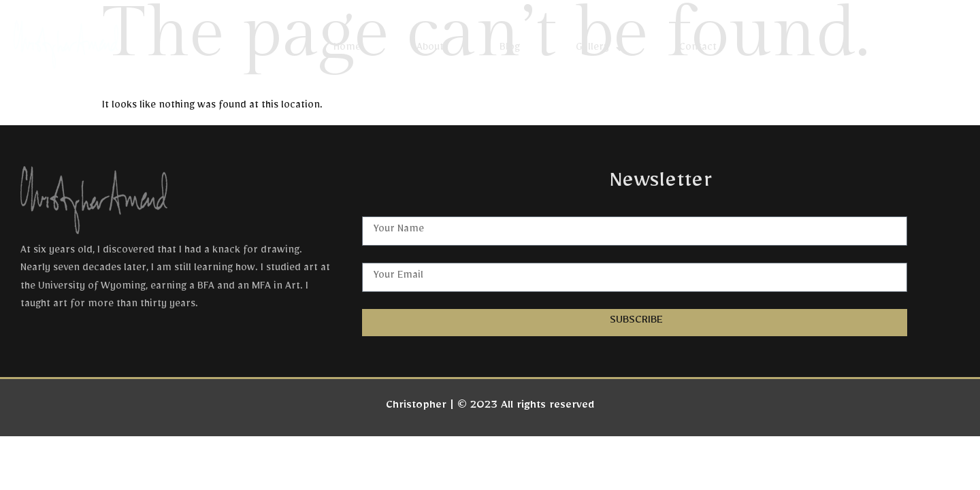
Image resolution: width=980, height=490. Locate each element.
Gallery (600, 49)
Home (347, 49)
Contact (698, 49)
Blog (510, 49)
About (430, 49)
